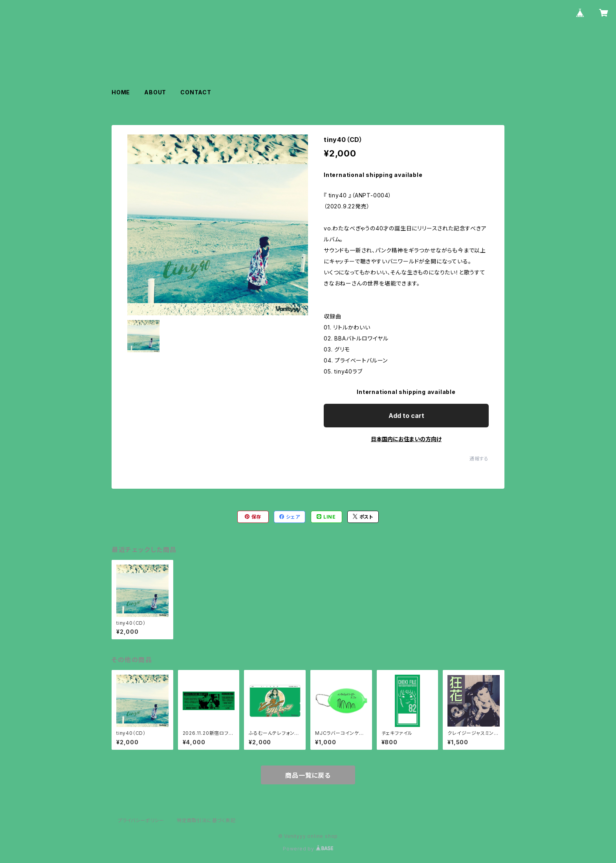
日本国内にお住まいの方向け (406, 439)
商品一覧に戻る (308, 775)
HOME (121, 92)
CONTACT (196, 92)
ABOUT (155, 92)
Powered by (308, 849)
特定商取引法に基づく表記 (206, 820)
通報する (479, 459)
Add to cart (406, 416)
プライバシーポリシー (141, 820)
